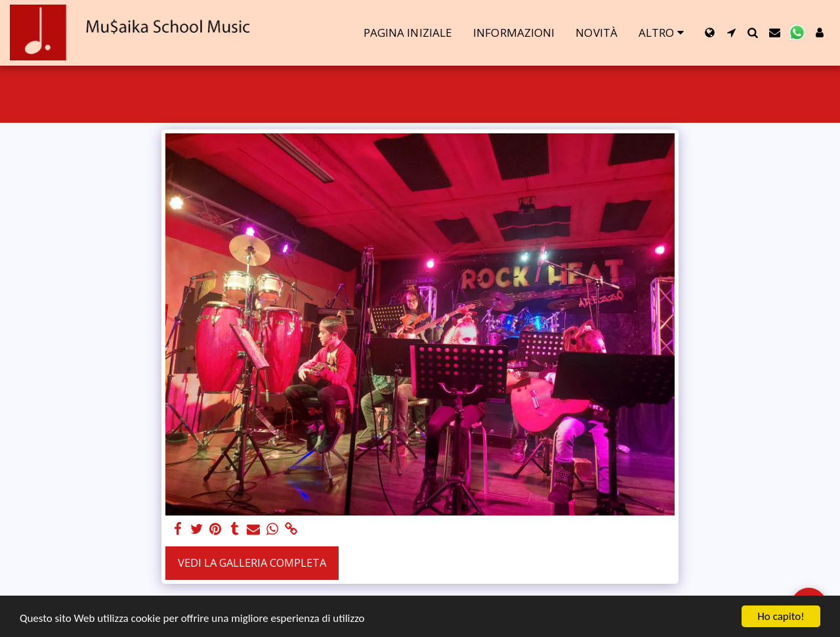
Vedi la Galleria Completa (252, 562)
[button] (731, 33)
